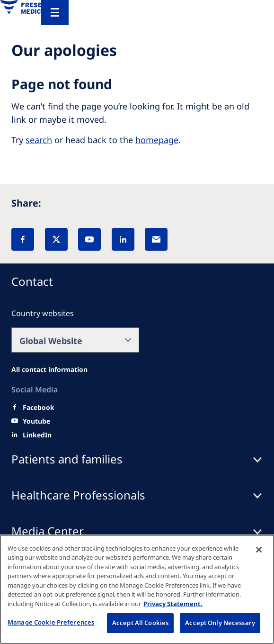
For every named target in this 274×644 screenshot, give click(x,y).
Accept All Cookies (140, 623)
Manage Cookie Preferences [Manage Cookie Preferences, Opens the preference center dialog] (51, 622)
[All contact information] (49, 370)
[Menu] (55, 13)
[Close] (259, 550)
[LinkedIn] (123, 239)
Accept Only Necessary (220, 623)
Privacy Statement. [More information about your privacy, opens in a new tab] (173, 604)
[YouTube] (89, 239)
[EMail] (156, 239)
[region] (137, 589)
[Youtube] (36, 421)
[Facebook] (23, 239)
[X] (56, 239)
